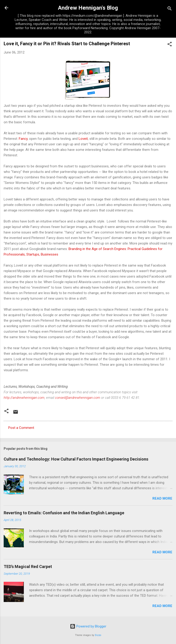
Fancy (23, 139)
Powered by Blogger (88, 626)
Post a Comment (21, 428)
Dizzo (98, 635)
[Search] (170, 9)
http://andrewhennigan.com (24, 398)
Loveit (83, 139)
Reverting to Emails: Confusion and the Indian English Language (64, 513)
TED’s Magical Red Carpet (28, 567)
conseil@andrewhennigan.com (78, 398)
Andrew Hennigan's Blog (88, 8)
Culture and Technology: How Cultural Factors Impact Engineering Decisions (76, 459)
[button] (170, 45)
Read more (162, 498)
